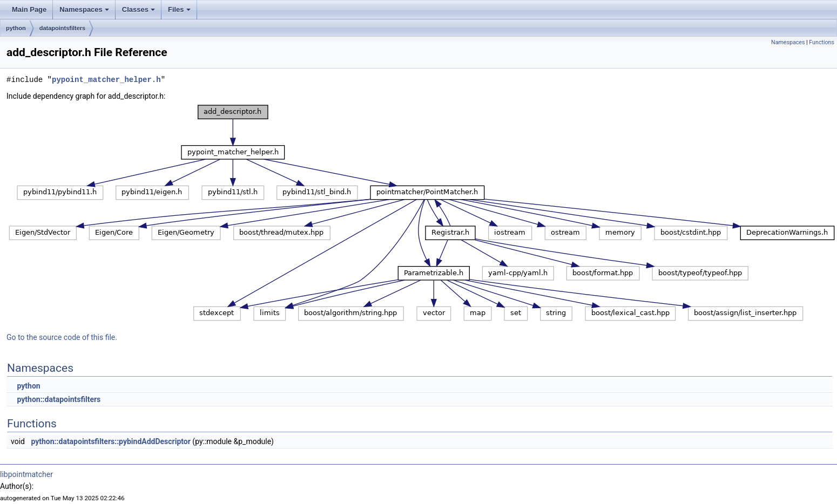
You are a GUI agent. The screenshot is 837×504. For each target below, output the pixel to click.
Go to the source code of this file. (62, 337)
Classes (139, 9)
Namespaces (84, 9)
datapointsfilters (63, 28)
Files (179, 9)
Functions (822, 42)
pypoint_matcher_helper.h (106, 80)
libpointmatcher (26, 474)
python (16, 28)
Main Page (29, 9)
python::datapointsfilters (59, 399)
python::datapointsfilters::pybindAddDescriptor (110, 441)
